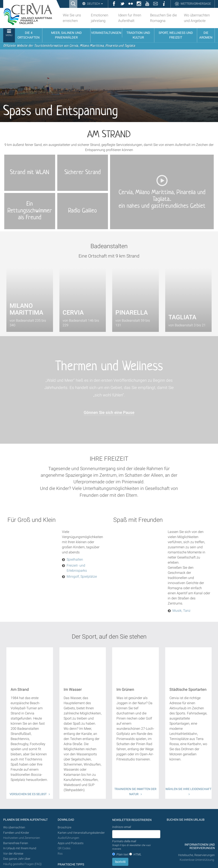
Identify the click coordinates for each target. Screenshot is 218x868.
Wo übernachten (14, 827)
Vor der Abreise (13, 854)
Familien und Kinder (16, 833)
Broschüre (65, 827)
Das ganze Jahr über (17, 859)
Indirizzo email (122, 827)
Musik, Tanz (181, 611)
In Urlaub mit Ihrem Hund (20, 848)
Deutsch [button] (95, 4)
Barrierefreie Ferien (16, 843)
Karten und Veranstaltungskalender (81, 833)
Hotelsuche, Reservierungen (196, 855)
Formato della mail (136, 845)
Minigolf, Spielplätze (82, 577)
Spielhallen (75, 559)
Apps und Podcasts (71, 843)
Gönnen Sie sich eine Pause (109, 412)
